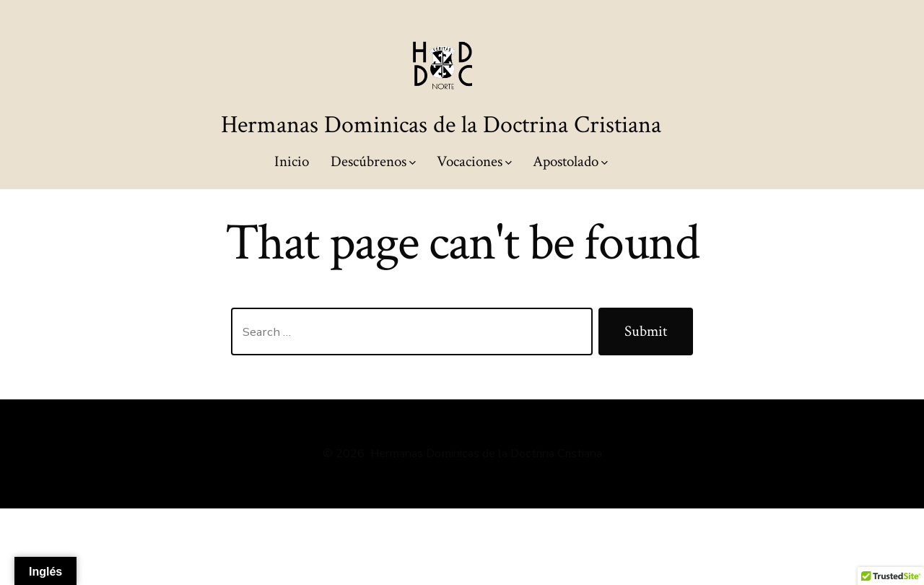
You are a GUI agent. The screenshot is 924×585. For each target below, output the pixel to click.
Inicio (292, 161)
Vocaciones (474, 161)
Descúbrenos (373, 161)
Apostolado (570, 161)
